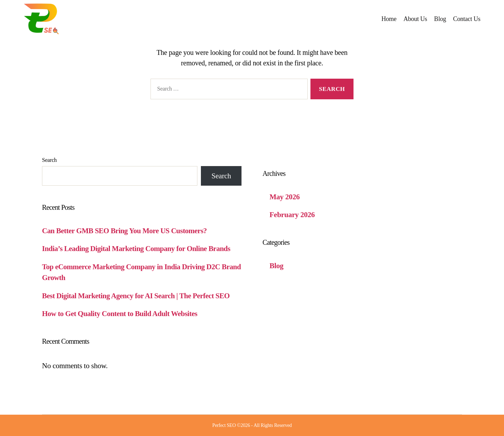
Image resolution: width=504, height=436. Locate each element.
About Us (415, 19)
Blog (440, 19)
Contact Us (467, 19)
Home (389, 19)
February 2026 (292, 215)
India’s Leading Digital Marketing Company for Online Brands (136, 249)
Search (49, 160)
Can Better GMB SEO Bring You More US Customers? (124, 231)
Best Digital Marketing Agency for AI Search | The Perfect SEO (136, 296)
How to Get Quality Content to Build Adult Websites (120, 314)
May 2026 (285, 197)
